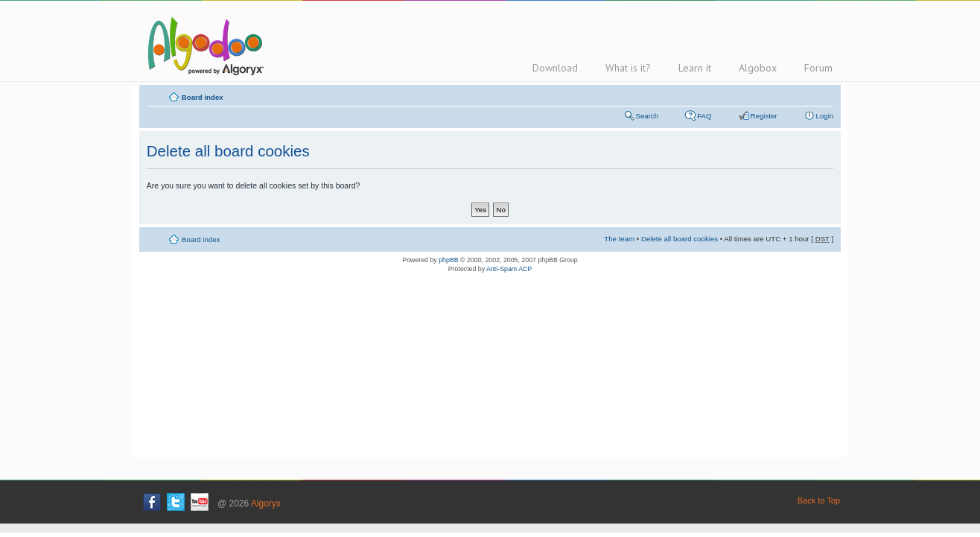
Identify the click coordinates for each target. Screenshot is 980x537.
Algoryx (266, 503)
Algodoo (203, 45)
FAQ (704, 116)
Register (764, 116)
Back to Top (819, 501)
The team (619, 239)
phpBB (448, 260)
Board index (203, 97)
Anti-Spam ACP (509, 269)
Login (825, 116)
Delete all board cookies (680, 239)
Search (647, 116)
